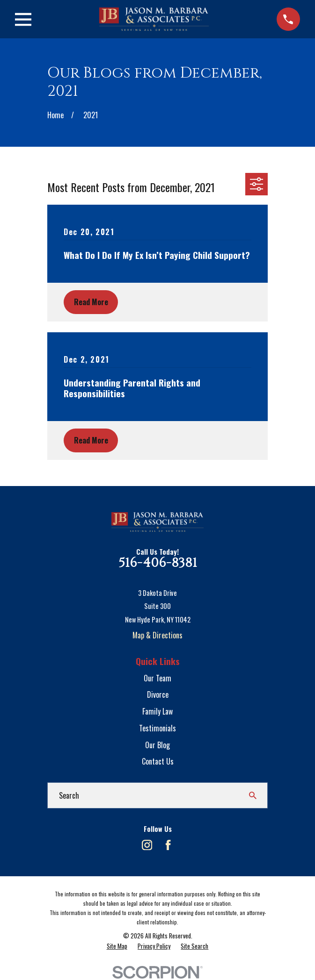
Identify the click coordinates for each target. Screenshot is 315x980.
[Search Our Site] (253, 795)
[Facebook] (168, 845)
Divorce (158, 694)
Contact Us (158, 761)
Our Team (157, 678)
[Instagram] (147, 845)
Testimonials (157, 728)
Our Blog (157, 745)
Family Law (157, 711)
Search (69, 795)
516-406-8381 (158, 563)
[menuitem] (117, 946)
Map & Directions (157, 635)
